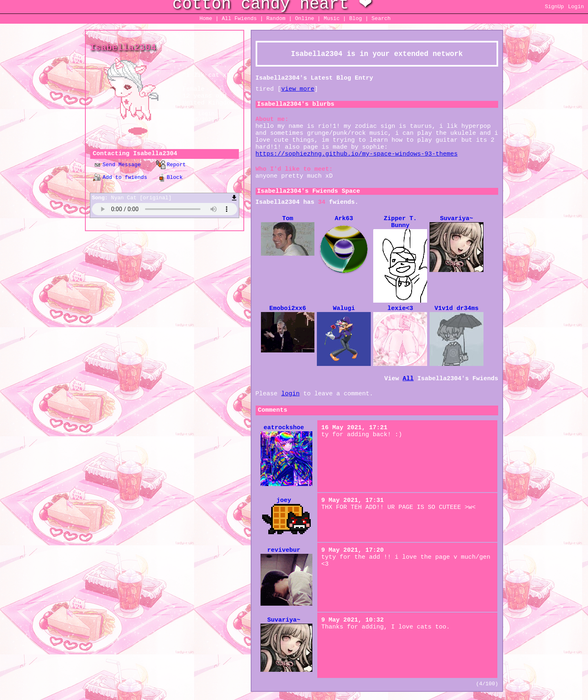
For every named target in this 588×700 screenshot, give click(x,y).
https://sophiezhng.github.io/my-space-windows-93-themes (357, 154)
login (291, 394)
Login (576, 7)
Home (206, 19)
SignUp (554, 7)
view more (298, 89)
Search (381, 19)
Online (304, 19)
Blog (355, 19)
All (239, 19)
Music (332, 19)
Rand (276, 19)
